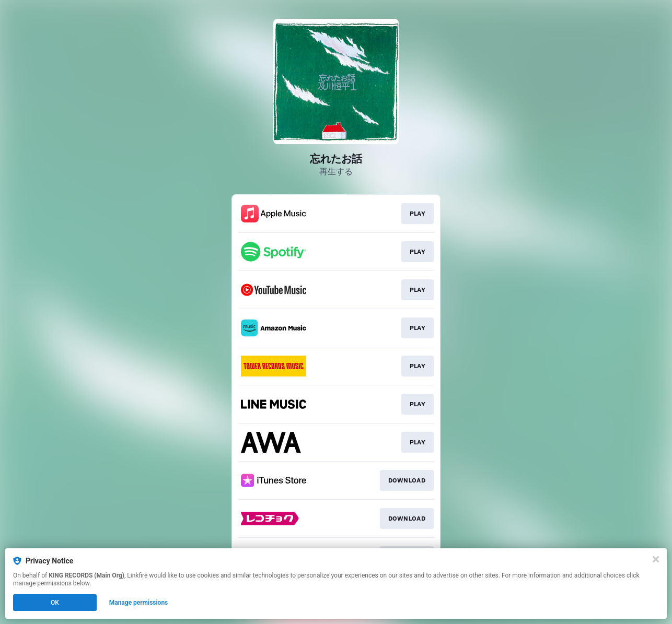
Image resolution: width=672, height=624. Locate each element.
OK (55, 603)
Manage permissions (139, 603)
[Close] (656, 559)
